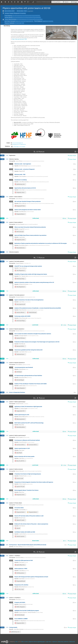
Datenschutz (72, 642)
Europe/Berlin (57, 2)
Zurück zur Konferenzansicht (44, 2)
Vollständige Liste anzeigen (19, 147)
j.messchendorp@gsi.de (17, 143)
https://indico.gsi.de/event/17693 (19, 39)
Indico (16, 642)
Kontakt (26, 642)
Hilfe (23, 642)
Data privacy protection (63, 642)
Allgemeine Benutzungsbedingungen (37, 642)
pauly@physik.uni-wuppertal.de (19, 144)
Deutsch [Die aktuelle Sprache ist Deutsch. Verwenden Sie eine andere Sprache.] (66, 2)
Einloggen (75, 2)
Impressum (55, 642)
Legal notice (49, 642)
